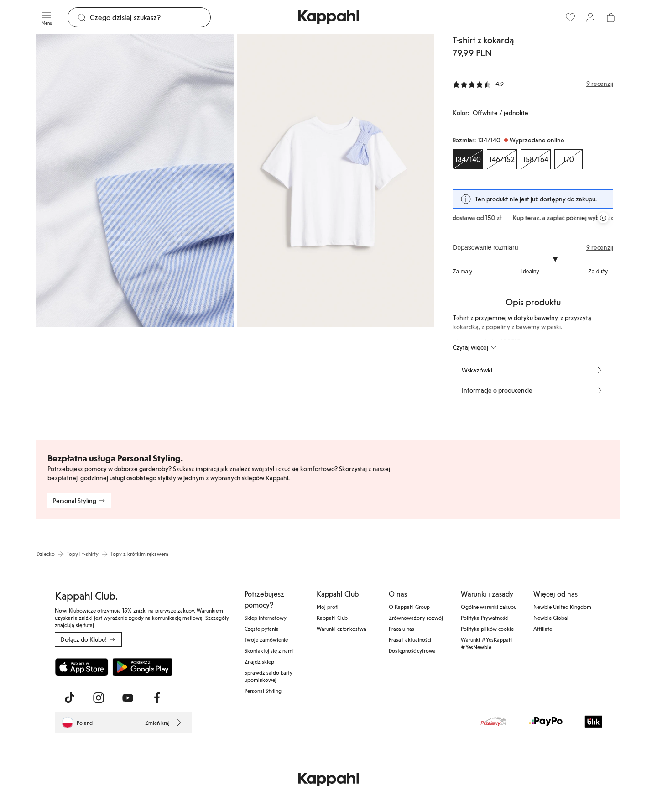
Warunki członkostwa (342, 629)
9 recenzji (600, 247)
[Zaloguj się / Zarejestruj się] (590, 17)
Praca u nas (401, 629)
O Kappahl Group (409, 607)
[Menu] (47, 17)
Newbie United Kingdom (562, 607)
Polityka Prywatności (485, 618)
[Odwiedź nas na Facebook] (157, 698)
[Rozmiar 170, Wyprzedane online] (568, 159)
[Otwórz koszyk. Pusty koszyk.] (610, 17)
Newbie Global (551, 618)
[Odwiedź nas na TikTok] (69, 698)
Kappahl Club (332, 618)
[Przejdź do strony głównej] (328, 17)
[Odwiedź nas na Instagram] (99, 698)
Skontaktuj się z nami (269, 650)
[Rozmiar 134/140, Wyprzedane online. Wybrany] (468, 159)
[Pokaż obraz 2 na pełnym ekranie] (336, 181)
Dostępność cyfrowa (412, 650)
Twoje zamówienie (266, 639)
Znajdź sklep (259, 661)
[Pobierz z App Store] (82, 667)
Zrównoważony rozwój (416, 618)
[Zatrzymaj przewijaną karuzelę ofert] (603, 218)
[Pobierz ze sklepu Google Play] (142, 667)
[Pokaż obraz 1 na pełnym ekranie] (135, 181)
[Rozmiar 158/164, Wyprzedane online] (536, 159)
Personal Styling (263, 691)
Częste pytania (262, 629)
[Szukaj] (150, 17)
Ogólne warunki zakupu (489, 607)
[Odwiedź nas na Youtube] (128, 698)
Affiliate (543, 629)
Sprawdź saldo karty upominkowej (269, 676)
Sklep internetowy (266, 618)
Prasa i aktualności (410, 639)
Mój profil (328, 607)
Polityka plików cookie (487, 629)
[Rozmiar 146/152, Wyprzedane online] (502, 159)
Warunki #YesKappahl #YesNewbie (487, 643)
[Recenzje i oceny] (533, 84)
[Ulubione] (570, 17)
